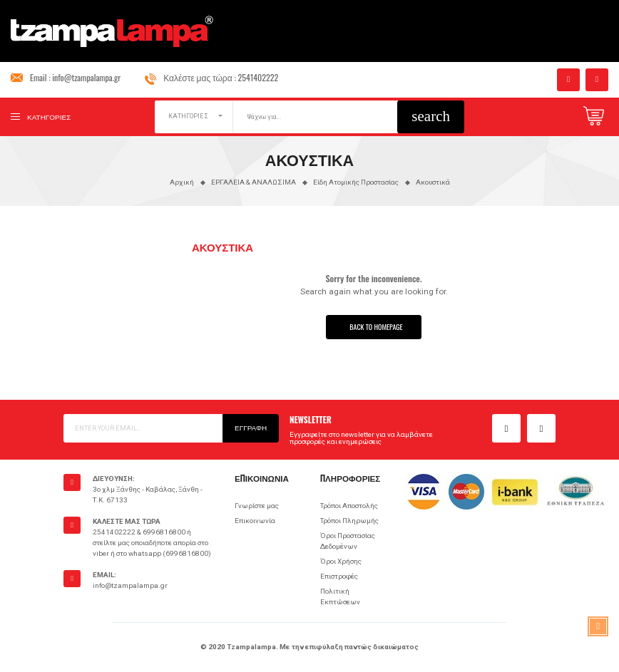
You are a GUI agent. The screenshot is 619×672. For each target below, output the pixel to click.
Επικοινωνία (255, 521)
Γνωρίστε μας (257, 506)
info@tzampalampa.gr (86, 77)
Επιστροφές (339, 576)
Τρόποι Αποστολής (349, 506)
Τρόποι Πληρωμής (349, 521)
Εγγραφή (251, 427)
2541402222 (259, 77)
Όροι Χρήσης (341, 561)
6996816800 (164, 532)
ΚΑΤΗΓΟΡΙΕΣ (188, 116)
